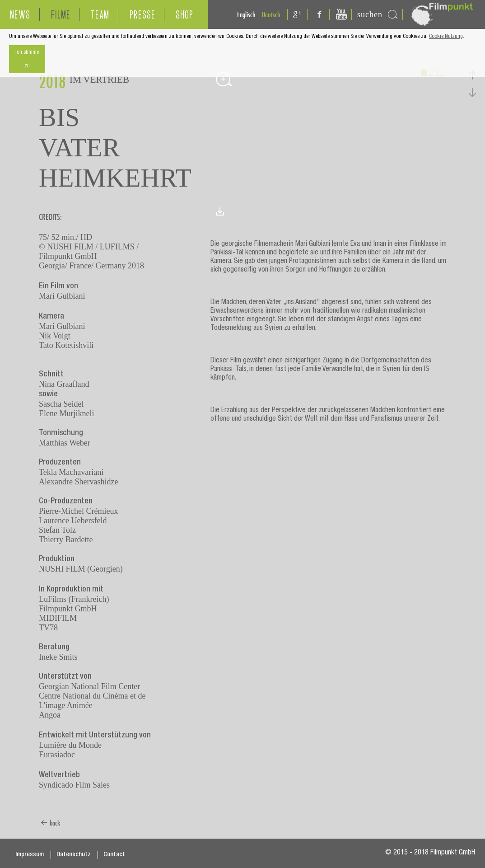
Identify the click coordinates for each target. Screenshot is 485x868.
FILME (61, 15)
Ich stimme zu (27, 59)
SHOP (184, 15)
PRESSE (142, 15)
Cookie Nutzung (446, 37)
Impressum (30, 855)
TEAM (100, 15)
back (50, 823)
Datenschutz (74, 855)
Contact (114, 855)
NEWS (20, 15)
